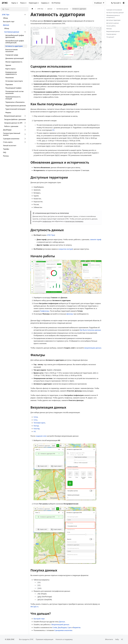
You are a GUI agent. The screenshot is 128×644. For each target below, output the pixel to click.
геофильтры (47, 221)
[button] (14, 15)
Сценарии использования (114, 10)
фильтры (70, 314)
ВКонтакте (109, 639)
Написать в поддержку (64, 639)
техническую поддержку (74, 221)
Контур (36, 426)
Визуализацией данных (60, 625)
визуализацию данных (93, 348)
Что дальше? (110, 37)
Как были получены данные (90, 330)
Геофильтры (45, 311)
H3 (53, 130)
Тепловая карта (39, 423)
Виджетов (77, 627)
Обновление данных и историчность (113, 16)
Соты (35, 420)
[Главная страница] (32, 9)
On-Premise (56, 3)
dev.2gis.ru (34, 607)
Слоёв (55, 627)
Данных (62, 622)
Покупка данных (111, 34)
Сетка (36, 417)
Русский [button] (115, 3)
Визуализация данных (113, 31)
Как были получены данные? (115, 13)
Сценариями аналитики (63, 630)
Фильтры (109, 29)
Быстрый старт (39, 619)
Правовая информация (45, 639)
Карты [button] (14, 3)
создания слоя (41, 436)
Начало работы (111, 26)
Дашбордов (62, 627)
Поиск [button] (23, 3)
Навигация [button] (33, 3)
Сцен (69, 627)
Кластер (37, 429)
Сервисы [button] (44, 3)
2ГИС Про (51, 235)
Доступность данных (113, 23)
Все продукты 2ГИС (26, 639)
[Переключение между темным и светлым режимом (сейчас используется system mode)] (124, 3)
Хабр (117, 639)
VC (122, 639)
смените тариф (96, 239)
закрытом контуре (66, 249)
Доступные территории (113, 20)
